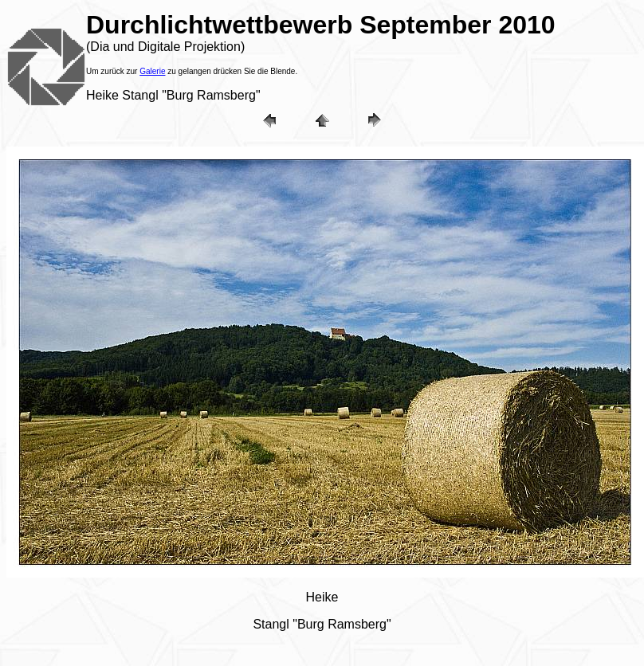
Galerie (152, 71)
